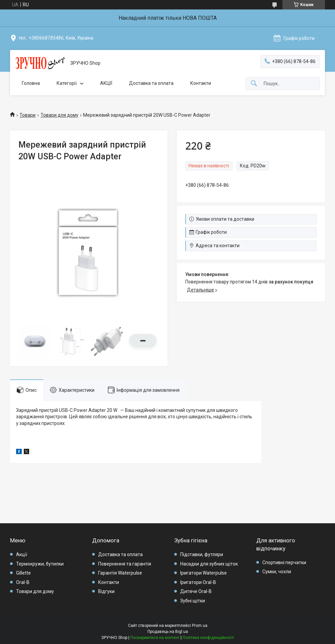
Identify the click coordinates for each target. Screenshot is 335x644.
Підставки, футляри (202, 554)
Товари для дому (59, 115)
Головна (31, 83)
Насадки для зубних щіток (209, 564)
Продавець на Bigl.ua (168, 632)
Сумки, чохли (277, 572)
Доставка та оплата (151, 83)
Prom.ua (200, 626)
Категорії (67, 83)
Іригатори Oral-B (198, 582)
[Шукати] (254, 84)
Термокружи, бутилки (40, 564)
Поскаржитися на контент (155, 638)
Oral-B (23, 582)
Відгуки (106, 591)
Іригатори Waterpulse (204, 573)
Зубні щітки (193, 601)
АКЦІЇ (106, 83)
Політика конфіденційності (208, 638)
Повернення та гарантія (125, 564)
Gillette (23, 573)
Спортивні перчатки (284, 562)
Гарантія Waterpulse (120, 573)
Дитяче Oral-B (196, 591)
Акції (22, 554)
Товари (27, 115)
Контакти (201, 83)
